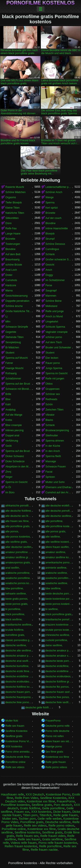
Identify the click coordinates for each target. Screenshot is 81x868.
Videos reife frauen (24, 843)
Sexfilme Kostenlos (16, 731)
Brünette (50, 213)
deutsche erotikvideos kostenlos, (19, 682)
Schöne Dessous (55, 244)
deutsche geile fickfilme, (39, 708)
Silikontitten (12, 218)
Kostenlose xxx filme (57, 757)
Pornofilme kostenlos (40, 3)
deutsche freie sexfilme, (59, 702)
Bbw (8, 399)
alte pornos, (12, 531)
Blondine (51, 223)
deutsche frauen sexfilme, (59, 692)
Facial (49, 472)
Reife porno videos (56, 767)
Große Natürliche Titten (19, 311)
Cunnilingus (52, 249)
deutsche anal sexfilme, (19, 661)
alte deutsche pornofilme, (59, 511)
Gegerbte (11, 332)
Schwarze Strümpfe (17, 327)
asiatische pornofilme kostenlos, (59, 578)
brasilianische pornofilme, (59, 620)
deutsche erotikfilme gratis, (59, 671)
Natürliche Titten (15, 213)
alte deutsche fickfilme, (18, 511)
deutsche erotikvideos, (58, 676)
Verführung (12, 441)
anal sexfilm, (13, 568)
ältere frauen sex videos (59, 741)
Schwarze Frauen (56, 467)
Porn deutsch (63, 805)
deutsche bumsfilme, (17, 666)
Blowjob (50, 234)
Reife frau (11, 228)
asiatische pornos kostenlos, (19, 583)
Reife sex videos (15, 767)
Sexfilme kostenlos (27, 832)
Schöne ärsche (14, 306)
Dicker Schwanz (15, 456)
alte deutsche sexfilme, (59, 516)
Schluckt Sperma (55, 327)
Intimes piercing (14, 430)
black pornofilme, (15, 614)
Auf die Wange (14, 415)
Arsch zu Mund (54, 316)
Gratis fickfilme (30, 808)
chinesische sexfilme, (58, 635)
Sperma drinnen (55, 441)
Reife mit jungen (55, 379)
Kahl (8, 404)
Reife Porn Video (27, 798)
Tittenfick (45, 815)
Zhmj (8, 472)
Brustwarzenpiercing (57, 430)
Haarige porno (54, 747)
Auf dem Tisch (54, 342)
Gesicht (50, 265)
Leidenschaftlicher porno (59, 187)
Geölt (9, 446)
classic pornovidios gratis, (19, 640)
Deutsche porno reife (58, 726)
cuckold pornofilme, (57, 640)
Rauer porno (53, 363)
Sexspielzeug (13, 342)
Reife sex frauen (15, 726)
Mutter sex (10, 819)
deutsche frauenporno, (18, 697)
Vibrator (50, 415)
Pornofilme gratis (32, 822)
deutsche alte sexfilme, (19, 651)
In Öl (8, 487)
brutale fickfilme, (15, 630)
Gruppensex (53, 389)
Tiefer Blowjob (14, 203)
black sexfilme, (14, 620)
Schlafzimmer (13, 379)
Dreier (9, 275)
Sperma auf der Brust (18, 384)
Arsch (49, 270)
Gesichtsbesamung (17, 296)
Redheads (52, 399)
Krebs (9, 420)
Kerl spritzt (52, 208)
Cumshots (11, 280)
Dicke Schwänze (15, 461)
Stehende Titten (14, 337)
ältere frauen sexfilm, (58, 547)
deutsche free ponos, (58, 697)
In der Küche (53, 446)
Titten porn (30, 815)
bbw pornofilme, (15, 588)
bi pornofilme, (13, 609)
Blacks (49, 420)
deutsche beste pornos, (59, 661)
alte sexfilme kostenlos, (59, 542)
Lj (6, 316)
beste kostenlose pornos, (59, 599)
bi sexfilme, (52, 609)
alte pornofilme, (54, 521)
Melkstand (52, 306)
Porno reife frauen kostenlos (58, 843)
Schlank (50, 254)
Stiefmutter (52, 436)
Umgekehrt (52, 322)
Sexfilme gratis (14, 736)
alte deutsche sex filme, (19, 516)
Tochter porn (27, 819)
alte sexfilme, (53, 537)
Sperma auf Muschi (17, 358)
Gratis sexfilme (52, 839)
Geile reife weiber (50, 819)
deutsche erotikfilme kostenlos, (19, 676)
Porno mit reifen (55, 736)
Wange (50, 197)
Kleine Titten (13, 208)
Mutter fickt (12, 721)
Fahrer (9, 363)
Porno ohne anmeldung (19, 752)
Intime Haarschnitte (57, 228)
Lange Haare (13, 234)
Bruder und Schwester (58, 348)
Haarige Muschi (14, 368)
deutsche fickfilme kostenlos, (19, 687)
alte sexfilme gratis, (17, 542)
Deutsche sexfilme (58, 822)
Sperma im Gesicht (57, 373)
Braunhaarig (12, 259)
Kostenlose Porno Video (19, 741)
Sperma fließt (53, 456)
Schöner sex (53, 394)
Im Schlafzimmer (55, 280)
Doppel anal (12, 436)
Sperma (50, 203)
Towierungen (13, 244)
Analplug (10, 410)
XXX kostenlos (14, 747)
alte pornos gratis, (56, 531)
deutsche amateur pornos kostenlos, (19, 656)
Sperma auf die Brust (18, 451)
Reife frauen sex (27, 836)
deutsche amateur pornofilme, (59, 651)
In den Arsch (53, 451)
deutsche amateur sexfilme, (59, 656)
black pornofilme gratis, (59, 614)
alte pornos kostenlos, (18, 537)
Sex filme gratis (54, 752)
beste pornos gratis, (17, 604)
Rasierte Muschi (15, 187)
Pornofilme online (15, 762)
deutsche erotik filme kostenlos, (19, 671)
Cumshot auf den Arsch (59, 492)
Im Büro (10, 492)
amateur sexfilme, (56, 552)
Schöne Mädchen (15, 192)
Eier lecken (52, 358)
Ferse (49, 285)
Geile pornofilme (53, 808)
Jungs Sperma (54, 368)
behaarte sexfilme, (16, 594)
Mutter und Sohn (55, 482)
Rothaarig (11, 373)
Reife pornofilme (50, 846)
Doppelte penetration (17, 301)
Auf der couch (54, 218)
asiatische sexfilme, (57, 583)
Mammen (51, 296)
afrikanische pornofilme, (19, 506)
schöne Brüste (14, 265)
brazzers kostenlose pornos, (59, 625)
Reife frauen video (53, 836)
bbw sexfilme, (53, 588)
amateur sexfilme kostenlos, (59, 557)
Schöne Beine (54, 301)
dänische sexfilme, (16, 645)
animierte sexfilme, (56, 568)
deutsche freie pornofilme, (19, 702)
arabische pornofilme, (18, 573)
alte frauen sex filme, (17, 521)
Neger (9, 477)
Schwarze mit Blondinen (19, 389)
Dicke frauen (62, 812)
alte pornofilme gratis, (18, 526)
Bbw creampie (14, 425)
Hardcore (11, 285)
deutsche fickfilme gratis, (59, 682)
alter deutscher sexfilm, (19, 547)
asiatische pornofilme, (18, 578)
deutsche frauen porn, (18, 692)
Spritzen (50, 477)
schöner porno (54, 337)
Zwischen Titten (55, 410)
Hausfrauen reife (12, 794)
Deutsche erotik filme (17, 757)
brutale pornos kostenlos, (59, 630)
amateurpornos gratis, (18, 563)
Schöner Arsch (54, 192)
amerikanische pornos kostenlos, (59, 563)
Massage (51, 461)
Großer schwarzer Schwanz (59, 259)
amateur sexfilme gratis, (19, 557)
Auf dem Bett (13, 254)
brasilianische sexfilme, (19, 625)
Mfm (8, 322)
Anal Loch (11, 270)
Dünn (9, 223)
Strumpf (50, 239)
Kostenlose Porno (58, 794)
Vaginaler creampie (57, 332)
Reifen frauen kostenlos (21, 846)
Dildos (49, 384)
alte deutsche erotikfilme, (59, 506)
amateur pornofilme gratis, (19, 552)
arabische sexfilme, (57, 573)
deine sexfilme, (54, 645)
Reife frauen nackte (44, 850)
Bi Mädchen (12, 348)
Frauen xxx (22, 812)
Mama (9, 291)
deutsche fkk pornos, (58, 687)
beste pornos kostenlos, (59, 604)
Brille (8, 394)
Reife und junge (55, 311)
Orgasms (11, 197)
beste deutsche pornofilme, (59, 594)
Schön (49, 404)
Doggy (49, 275)
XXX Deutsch (35, 794)
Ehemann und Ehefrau (59, 487)
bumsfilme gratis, (15, 635)
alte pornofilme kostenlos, (59, 526)
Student (10, 353)
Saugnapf (51, 291)
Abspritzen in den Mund (19, 467)
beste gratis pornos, (17, 599)
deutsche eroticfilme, (57, 666)
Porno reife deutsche (58, 731)
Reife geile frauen (56, 762)
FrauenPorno (53, 721)
